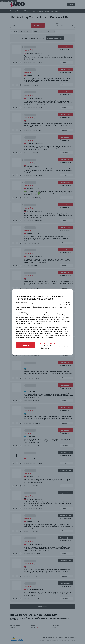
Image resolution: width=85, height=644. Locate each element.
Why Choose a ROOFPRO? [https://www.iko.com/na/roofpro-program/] (48, 343)
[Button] (26, 345)
